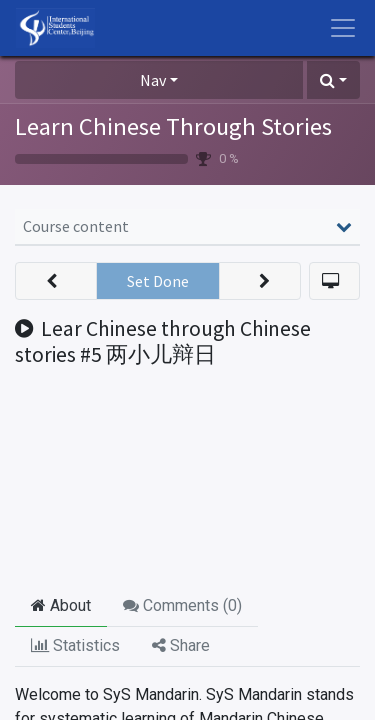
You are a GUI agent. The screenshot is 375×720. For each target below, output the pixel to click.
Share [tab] (181, 645)
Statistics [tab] (75, 645)
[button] (333, 80)
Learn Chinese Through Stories (173, 126)
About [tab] (61, 605)
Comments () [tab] (182, 605)
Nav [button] (153, 80)
